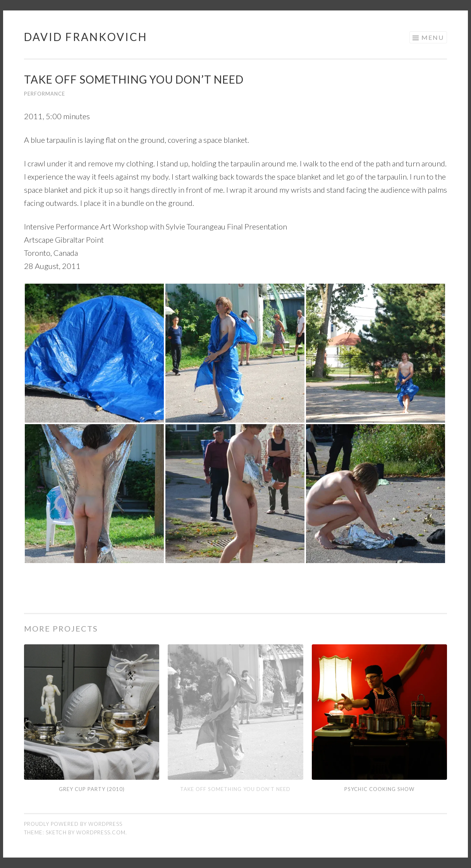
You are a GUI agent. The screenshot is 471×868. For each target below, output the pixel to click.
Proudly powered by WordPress (73, 824)
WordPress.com (101, 832)
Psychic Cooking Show (379, 789)
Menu (433, 37)
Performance (45, 94)
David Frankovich (86, 37)
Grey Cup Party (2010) (92, 789)
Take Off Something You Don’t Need (235, 789)
